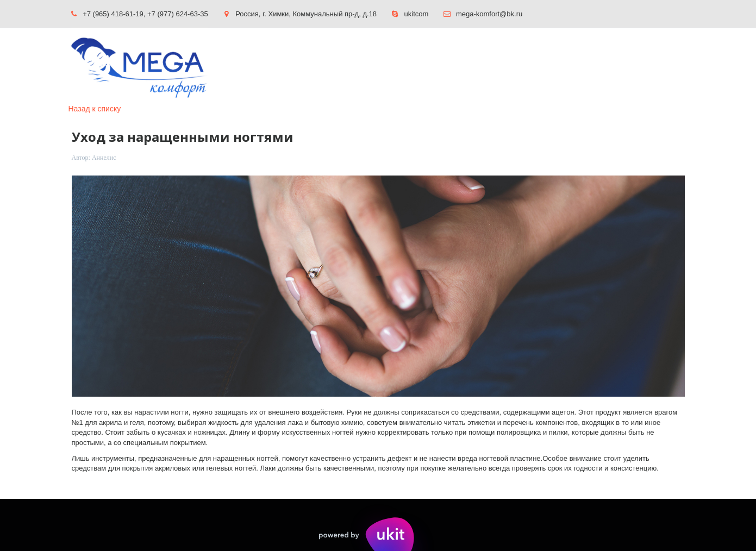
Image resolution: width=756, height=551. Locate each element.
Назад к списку (95, 109)
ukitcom (417, 14)
